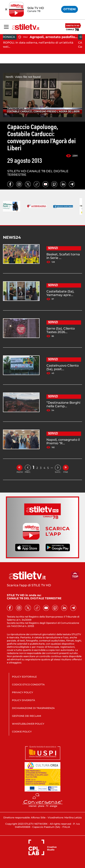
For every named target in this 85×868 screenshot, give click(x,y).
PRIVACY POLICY (23, 692)
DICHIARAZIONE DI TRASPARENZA (33, 708)
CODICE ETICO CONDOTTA (28, 684)
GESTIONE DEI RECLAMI (27, 716)
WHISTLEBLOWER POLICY (28, 724)
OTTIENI (70, 9)
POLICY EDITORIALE (24, 677)
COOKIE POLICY (22, 732)
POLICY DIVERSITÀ (24, 700)
